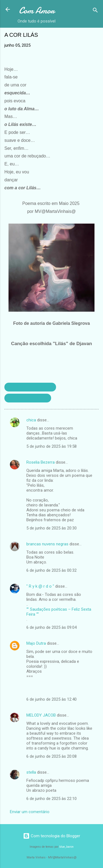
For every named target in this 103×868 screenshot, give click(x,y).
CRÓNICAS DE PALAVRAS (30, 387)
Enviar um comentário (30, 812)
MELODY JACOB (41, 715)
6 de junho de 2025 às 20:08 (51, 756)
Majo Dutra (36, 643)
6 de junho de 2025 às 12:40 (51, 699)
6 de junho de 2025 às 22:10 (51, 799)
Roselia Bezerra (41, 462)
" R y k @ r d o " (40, 586)
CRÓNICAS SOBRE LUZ (28, 398)
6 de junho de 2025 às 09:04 (51, 627)
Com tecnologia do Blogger (52, 836)
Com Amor (37, 11)
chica (31, 420)
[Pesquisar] (95, 11)
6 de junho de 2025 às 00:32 (51, 570)
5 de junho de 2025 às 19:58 (51, 446)
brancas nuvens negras (47, 544)
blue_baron (66, 847)
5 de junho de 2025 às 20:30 (51, 528)
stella (31, 772)
